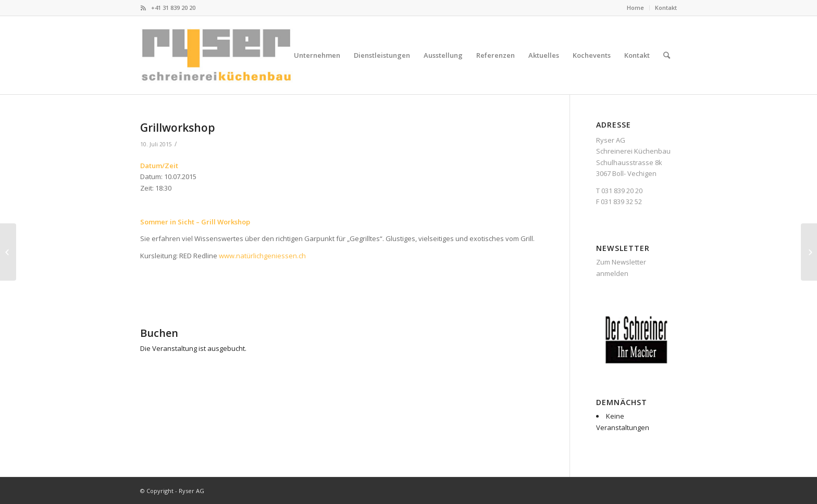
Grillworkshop (178, 128)
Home (635, 8)
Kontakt (666, 8)
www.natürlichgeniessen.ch (262, 256)
